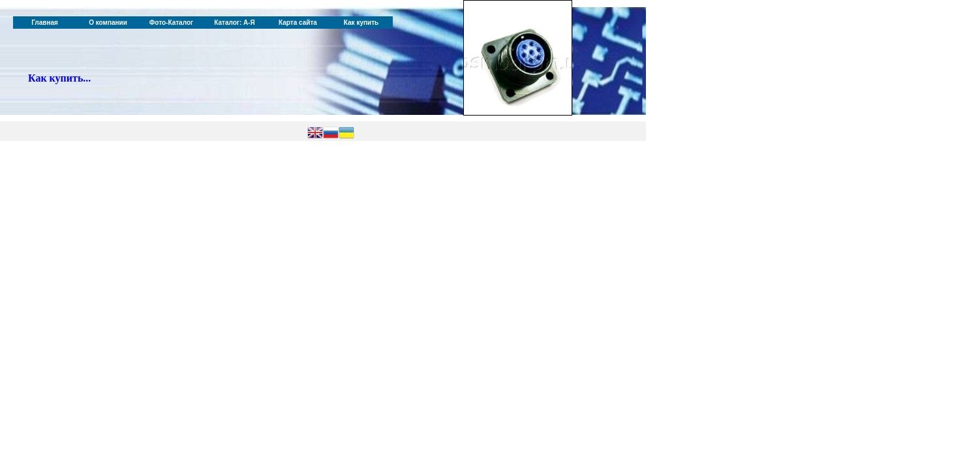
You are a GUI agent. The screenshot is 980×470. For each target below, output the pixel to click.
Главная (45, 23)
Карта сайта (298, 23)
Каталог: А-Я (235, 23)
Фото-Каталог (171, 23)
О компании (108, 23)
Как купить (361, 23)
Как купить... (59, 78)
